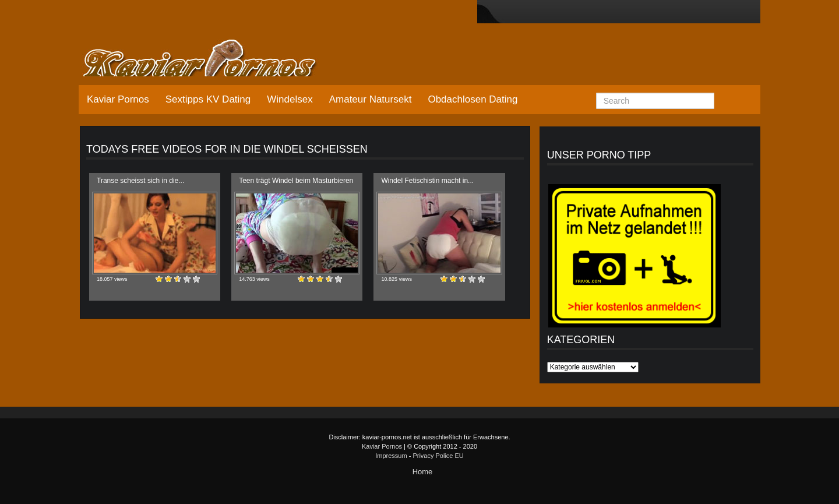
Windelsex (290, 99)
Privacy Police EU (438, 456)
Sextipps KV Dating (208, 99)
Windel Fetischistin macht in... (427, 181)
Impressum (391, 456)
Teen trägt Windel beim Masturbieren (296, 181)
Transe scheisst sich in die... (140, 181)
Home (423, 472)
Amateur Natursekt (371, 99)
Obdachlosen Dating (473, 99)
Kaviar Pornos (118, 99)
